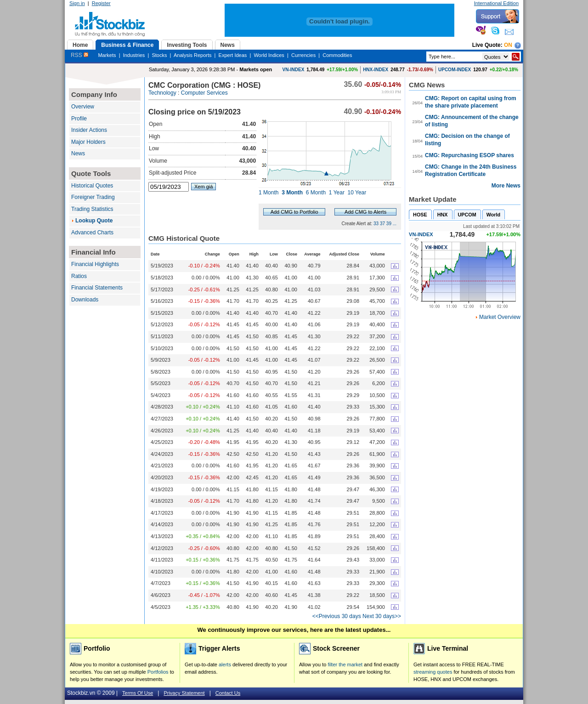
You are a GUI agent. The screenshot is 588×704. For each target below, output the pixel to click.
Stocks (159, 55)
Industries (134, 55)
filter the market (345, 664)
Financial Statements (97, 288)
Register (101, 3)
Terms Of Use (138, 693)
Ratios (79, 276)
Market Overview (500, 317)
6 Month (316, 193)
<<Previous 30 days (337, 616)
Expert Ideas (233, 55)
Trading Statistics (92, 209)
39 (389, 224)
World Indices (269, 55)
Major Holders (88, 142)
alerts (225, 664)
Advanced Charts (92, 233)
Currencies (303, 55)
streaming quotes (433, 672)
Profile (79, 119)
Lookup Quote (94, 221)
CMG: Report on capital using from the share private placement (471, 102)
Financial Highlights (95, 264)
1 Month (269, 193)
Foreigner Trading (93, 197)
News (78, 153)
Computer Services (204, 93)
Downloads (85, 300)
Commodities (337, 55)
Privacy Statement (184, 693)
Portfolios (158, 672)
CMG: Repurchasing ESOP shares (469, 155)
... (395, 224)
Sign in (77, 3)
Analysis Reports (193, 55)
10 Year (357, 193)
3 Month (292, 193)
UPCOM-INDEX (455, 70)
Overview (83, 107)
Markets (107, 55)
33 (376, 224)
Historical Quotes (92, 186)
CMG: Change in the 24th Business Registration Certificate (471, 170)
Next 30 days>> (382, 616)
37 (382, 224)
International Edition (496, 3)
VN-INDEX (294, 70)
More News (506, 186)
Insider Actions (89, 130)
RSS (79, 55)
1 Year (337, 193)
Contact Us (228, 693)
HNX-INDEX (376, 70)
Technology (162, 93)
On (508, 45)
